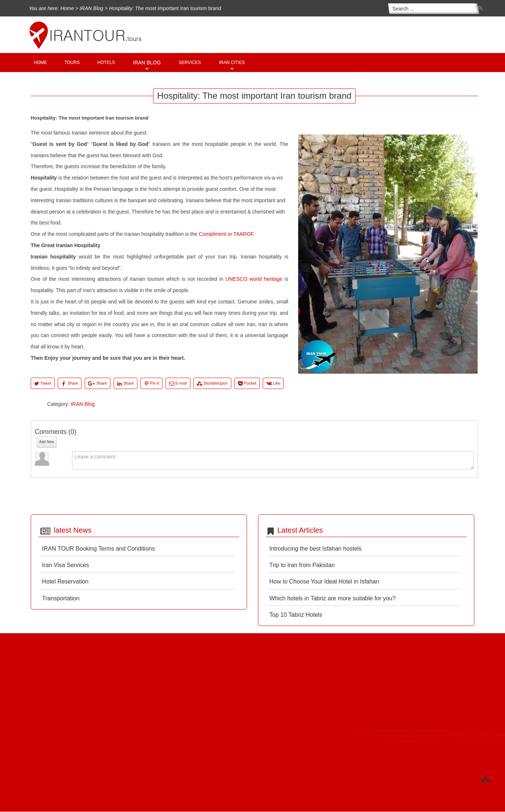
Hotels (106, 63)
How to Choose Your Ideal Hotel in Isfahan (324, 581)
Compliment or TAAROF (226, 234)
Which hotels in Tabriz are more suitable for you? (333, 598)
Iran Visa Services (66, 565)
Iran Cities (232, 63)
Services (190, 63)
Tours (72, 63)
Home (61, 8)
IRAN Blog (86, 8)
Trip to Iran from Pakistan (302, 565)
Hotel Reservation (65, 581)
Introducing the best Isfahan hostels (316, 549)
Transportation (61, 598)
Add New (47, 442)
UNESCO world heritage (254, 279)
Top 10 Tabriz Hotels (296, 615)
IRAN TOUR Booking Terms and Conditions (98, 549)
